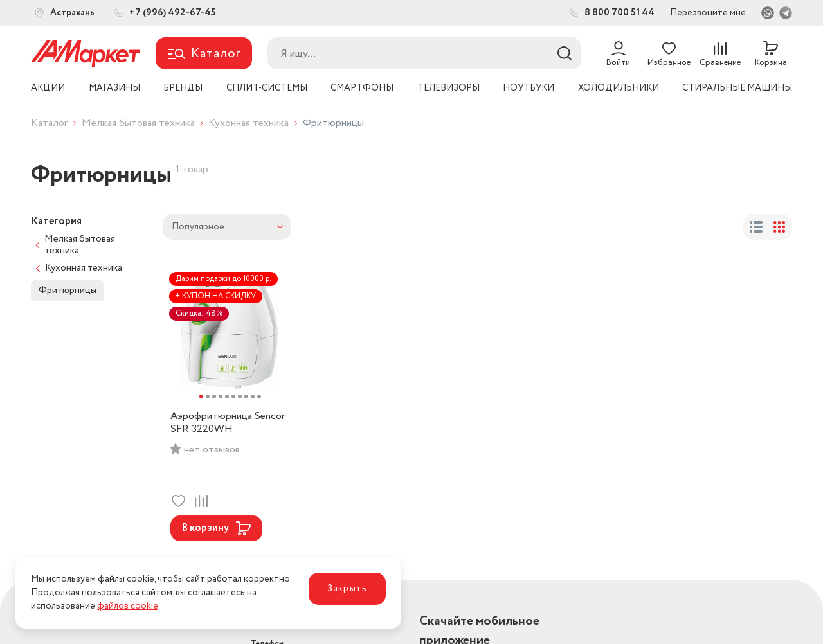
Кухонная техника (249, 123)
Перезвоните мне (708, 13)
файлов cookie (128, 606)
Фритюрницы (68, 291)
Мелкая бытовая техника (138, 123)
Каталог (49, 123)
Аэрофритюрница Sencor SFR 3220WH (228, 423)
